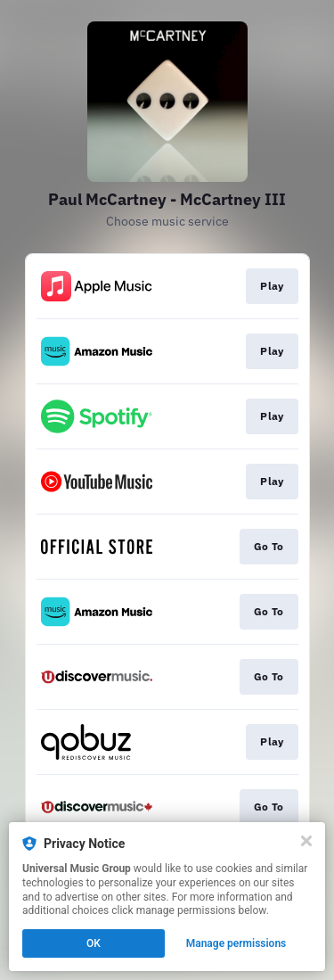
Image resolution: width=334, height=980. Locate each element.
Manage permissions (236, 943)
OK (94, 943)
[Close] (306, 841)
